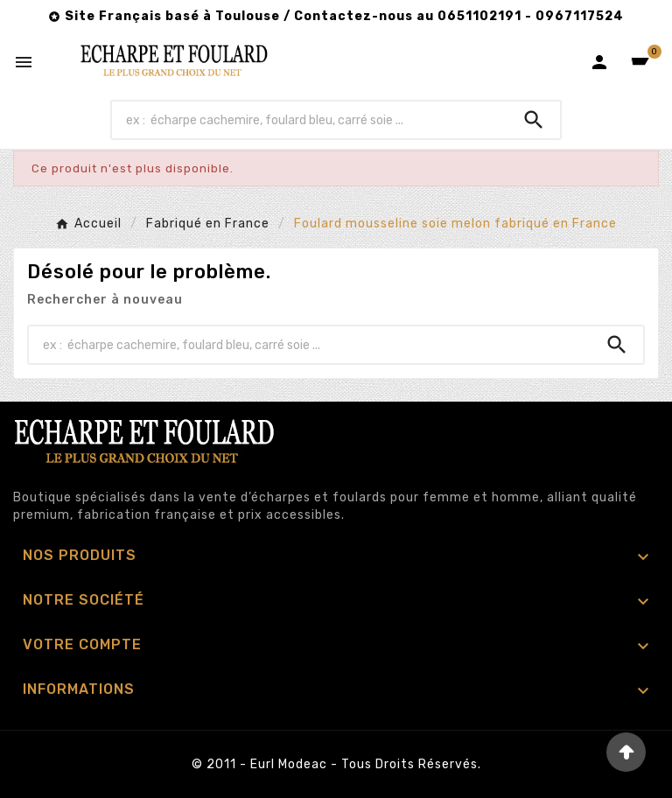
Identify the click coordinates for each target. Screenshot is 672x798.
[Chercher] (310, 120)
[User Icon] (599, 62)
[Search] (534, 120)
